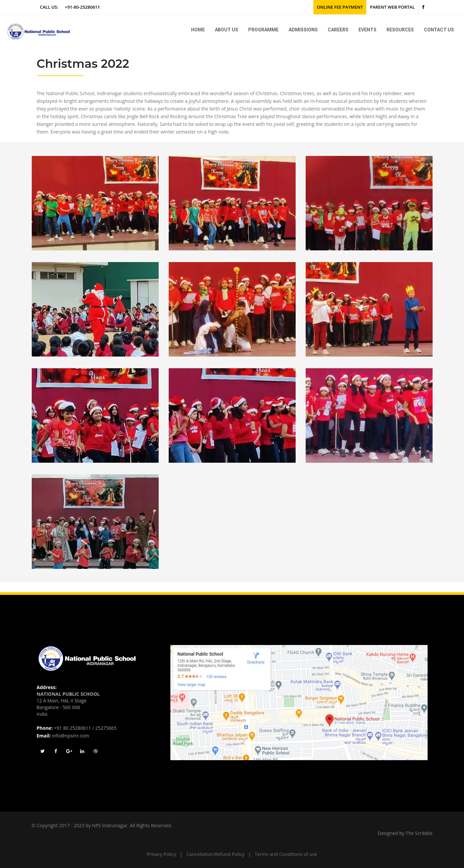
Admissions (303, 30)
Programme (263, 30)
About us (226, 30)
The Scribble (419, 833)
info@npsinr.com (71, 736)
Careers (338, 30)
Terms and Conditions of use (286, 854)
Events (367, 30)
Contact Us (439, 30)
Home (198, 30)
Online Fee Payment (340, 7)
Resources (400, 30)
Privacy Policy (162, 854)
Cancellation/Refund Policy (215, 854)
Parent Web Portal (392, 7)
